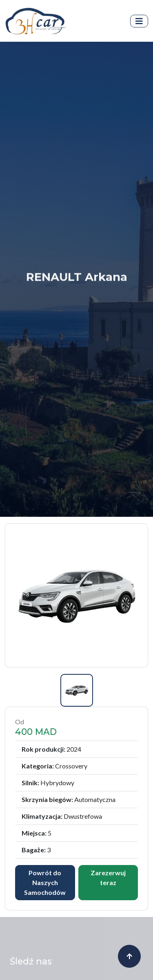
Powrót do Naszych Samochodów (45, 871)
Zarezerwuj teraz (108, 866)
